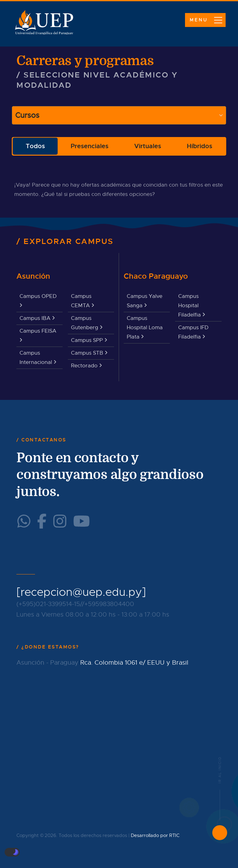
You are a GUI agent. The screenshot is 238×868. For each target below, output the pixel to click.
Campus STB (89, 353)
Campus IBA (37, 318)
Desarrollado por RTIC (155, 835)
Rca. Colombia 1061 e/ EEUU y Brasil (134, 663)
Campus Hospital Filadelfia (192, 306)
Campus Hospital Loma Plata (145, 328)
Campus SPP (89, 340)
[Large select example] (119, 115)
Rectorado (86, 366)
